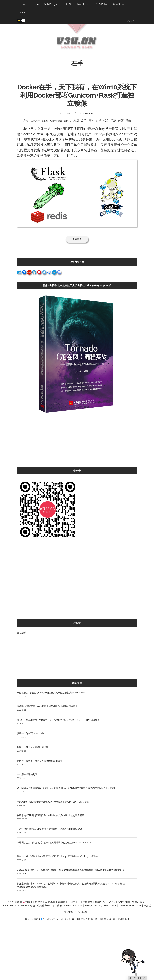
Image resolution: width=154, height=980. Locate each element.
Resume (24, 13)
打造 (98, 121)
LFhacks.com (73, 906)
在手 (83, 121)
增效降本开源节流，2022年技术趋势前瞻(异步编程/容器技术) (48, 706)
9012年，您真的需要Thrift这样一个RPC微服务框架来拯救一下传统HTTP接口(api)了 (58, 720)
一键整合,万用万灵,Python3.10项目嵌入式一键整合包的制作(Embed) (51, 693)
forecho (124, 902)
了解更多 (77, 239)
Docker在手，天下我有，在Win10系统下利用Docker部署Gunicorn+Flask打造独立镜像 (77, 95)
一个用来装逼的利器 (27, 774)
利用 (76, 121)
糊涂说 (148, 906)
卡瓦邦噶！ (62, 902)
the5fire (91, 906)
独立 (106, 121)
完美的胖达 (139, 902)
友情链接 (50, 902)
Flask (45, 121)
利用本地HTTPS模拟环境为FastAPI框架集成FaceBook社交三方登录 (50, 815)
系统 (113, 121)
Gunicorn (56, 121)
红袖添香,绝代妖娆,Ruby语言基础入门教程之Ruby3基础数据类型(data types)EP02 (57, 856)
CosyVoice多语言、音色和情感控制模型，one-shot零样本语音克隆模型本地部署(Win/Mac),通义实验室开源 (71, 870)
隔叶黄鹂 (57, 906)
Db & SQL (67, 4)
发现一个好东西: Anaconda (30, 733)
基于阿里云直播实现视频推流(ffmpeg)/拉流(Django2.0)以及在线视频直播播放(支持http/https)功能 (66, 788)
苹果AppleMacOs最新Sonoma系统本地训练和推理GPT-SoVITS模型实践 (53, 802)
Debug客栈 (28, 906)
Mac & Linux (84, 4)
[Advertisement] (77, 444)
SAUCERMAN (11, 906)
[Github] (140, 978)
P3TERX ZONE (108, 906)
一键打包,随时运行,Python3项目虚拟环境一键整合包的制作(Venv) (49, 829)
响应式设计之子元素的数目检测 (33, 747)
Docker (36, 121)
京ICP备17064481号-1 (77, 912)
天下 (91, 121)
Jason (111, 902)
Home (23, 4)
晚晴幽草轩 (44, 906)
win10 (68, 121)
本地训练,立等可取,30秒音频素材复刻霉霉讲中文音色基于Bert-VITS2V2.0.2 (54, 843)
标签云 (77, 623)
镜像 (128, 121)
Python (35, 4)
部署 (121, 121)
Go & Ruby (101, 4)
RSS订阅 (38, 902)
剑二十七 (75, 902)
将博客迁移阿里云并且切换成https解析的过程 (40, 761)
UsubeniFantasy (130, 906)
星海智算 (88, 902)
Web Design (50, 4)
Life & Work (118, 4)
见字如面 (100, 902)
